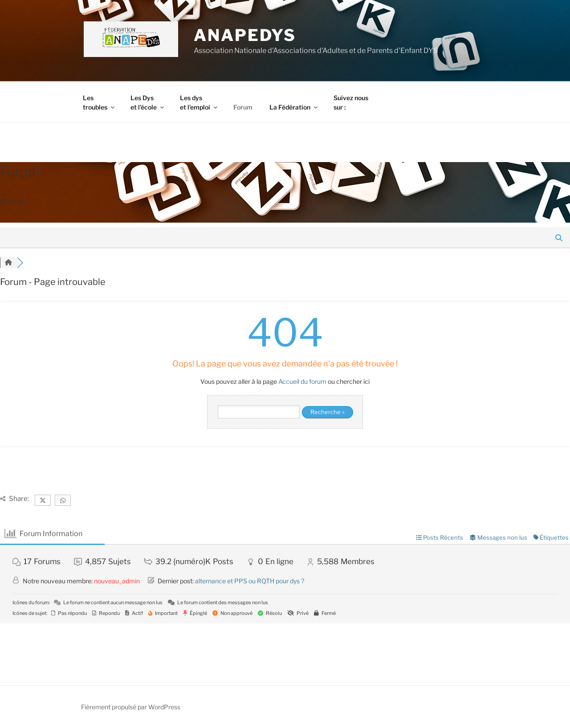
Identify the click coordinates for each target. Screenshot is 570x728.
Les (99, 102)
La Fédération (294, 107)
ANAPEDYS (245, 35)
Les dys (199, 102)
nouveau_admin (117, 581)
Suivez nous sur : (351, 102)
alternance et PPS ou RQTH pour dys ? (250, 581)
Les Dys (148, 102)
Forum (243, 107)
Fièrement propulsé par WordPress (131, 707)
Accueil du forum (302, 381)
